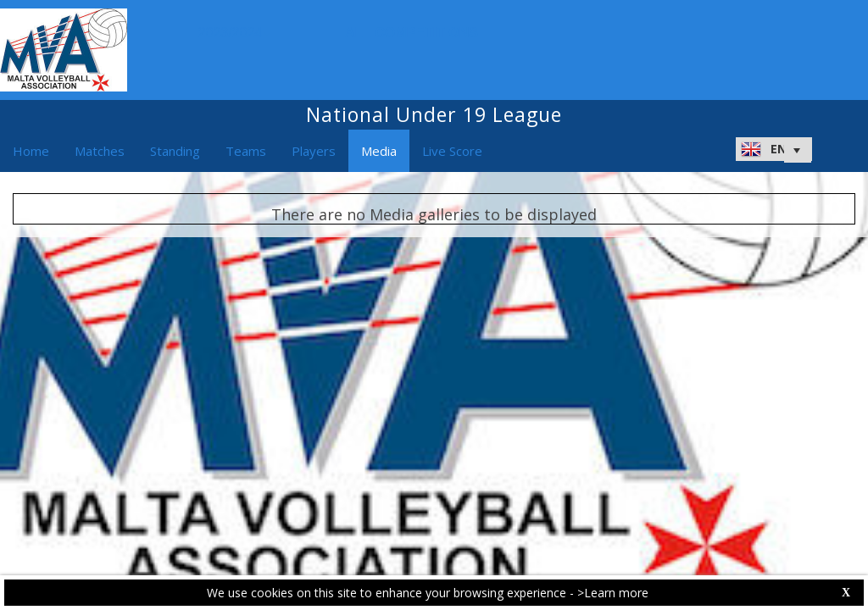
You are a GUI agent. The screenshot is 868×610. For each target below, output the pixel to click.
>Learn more (613, 593)
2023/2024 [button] (235, 33)
